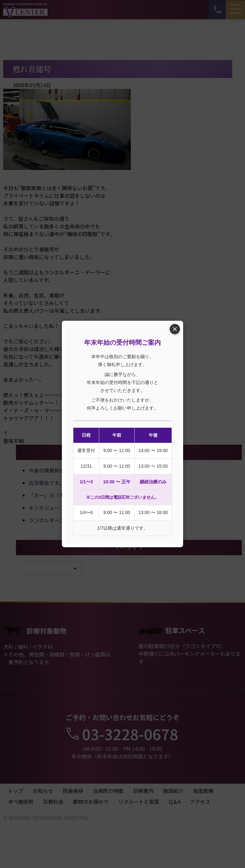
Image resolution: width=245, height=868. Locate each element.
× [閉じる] (175, 329)
